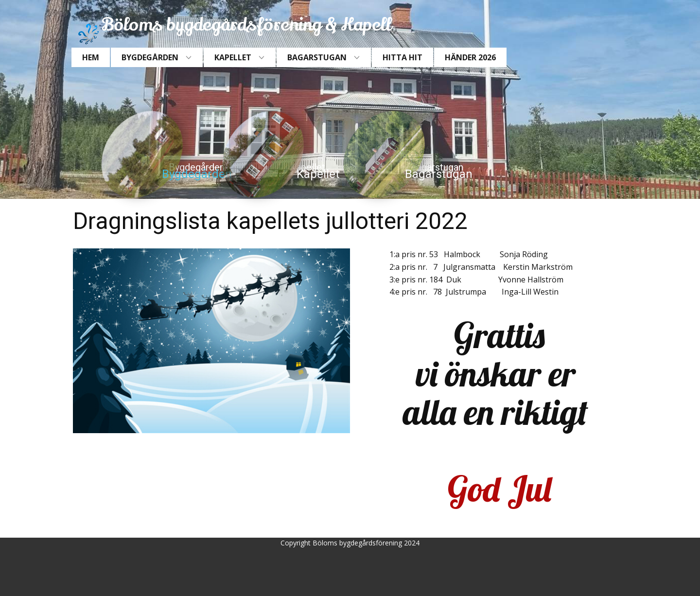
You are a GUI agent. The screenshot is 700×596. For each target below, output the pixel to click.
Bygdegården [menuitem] (150, 57)
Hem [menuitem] (91, 57)
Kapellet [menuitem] (233, 57)
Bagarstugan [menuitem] (317, 57)
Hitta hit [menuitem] (402, 57)
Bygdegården (197, 174)
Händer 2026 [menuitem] (470, 57)
